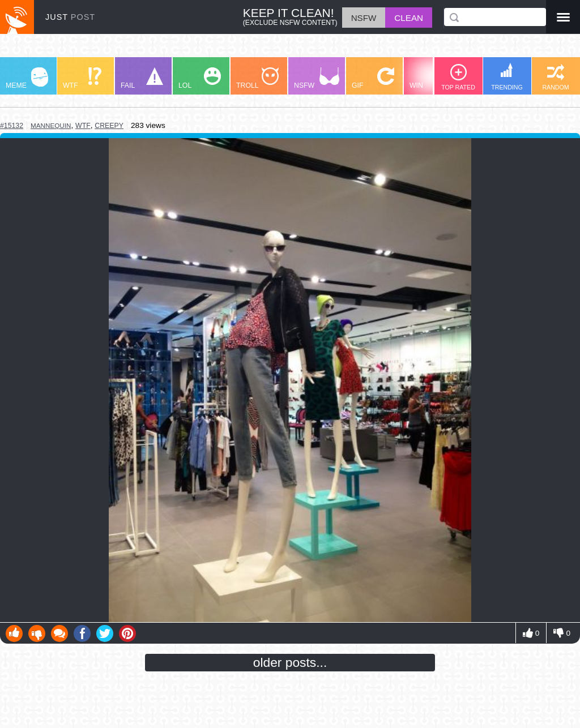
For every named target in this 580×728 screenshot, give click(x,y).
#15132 (12, 126)
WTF (82, 78)
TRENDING (507, 77)
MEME (27, 78)
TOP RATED (458, 77)
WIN (431, 78)
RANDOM (555, 77)
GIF (373, 78)
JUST (70, 17)
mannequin (51, 125)
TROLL (257, 78)
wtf (83, 126)
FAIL (142, 78)
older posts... (290, 662)
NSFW (317, 78)
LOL (200, 78)
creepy (109, 126)
